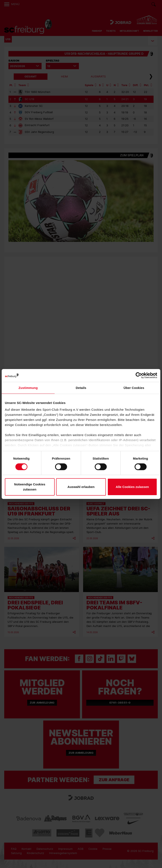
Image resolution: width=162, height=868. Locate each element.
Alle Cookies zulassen (132, 487)
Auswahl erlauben (81, 487)
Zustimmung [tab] (28, 388)
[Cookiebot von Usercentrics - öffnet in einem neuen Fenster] (139, 375)
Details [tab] (81, 388)
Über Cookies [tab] (134, 388)
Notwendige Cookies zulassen (30, 487)
